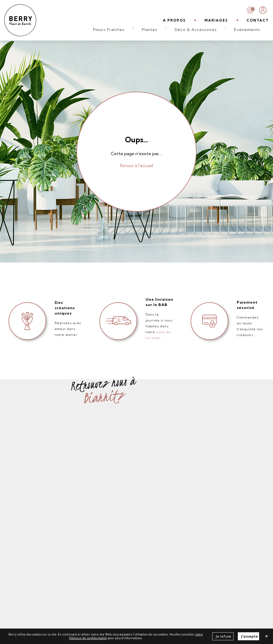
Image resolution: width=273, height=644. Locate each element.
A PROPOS (174, 20)
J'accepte (250, 636)
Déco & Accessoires (196, 30)
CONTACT (258, 20)
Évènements (247, 30)
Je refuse (223, 636)
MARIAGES (216, 20)
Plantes (150, 30)
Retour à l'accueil (136, 166)
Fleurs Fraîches (109, 30)
